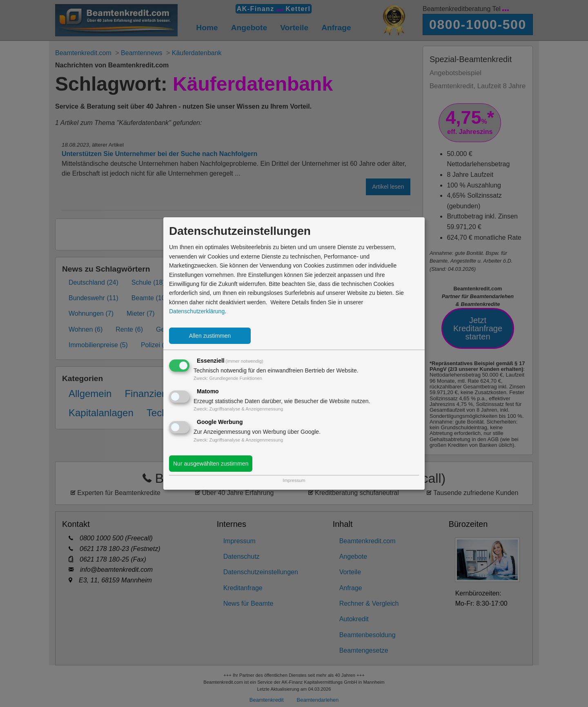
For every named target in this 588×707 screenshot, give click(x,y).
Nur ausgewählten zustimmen (211, 464)
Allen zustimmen (210, 336)
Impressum (294, 480)
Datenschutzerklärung (197, 311)
